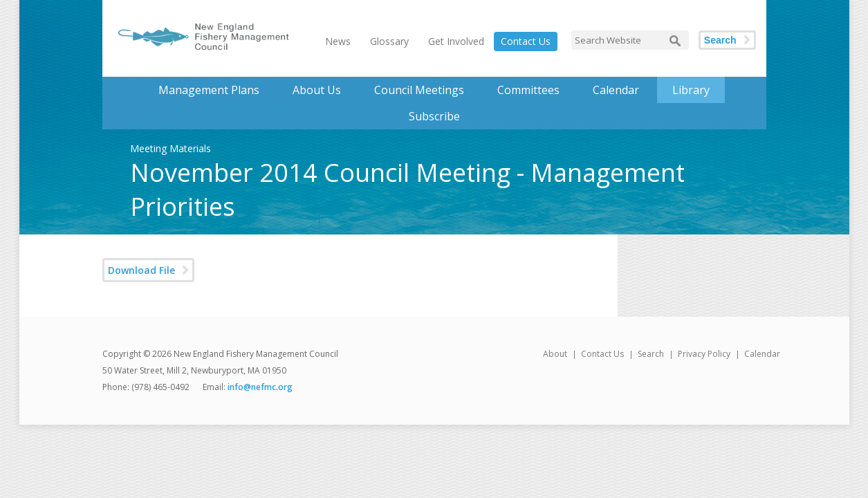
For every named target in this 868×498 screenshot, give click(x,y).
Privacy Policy (704, 354)
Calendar (616, 90)
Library (691, 90)
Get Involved (456, 41)
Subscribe (434, 116)
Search (720, 40)
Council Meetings (419, 90)
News (338, 41)
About (555, 354)
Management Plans (209, 90)
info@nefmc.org (260, 387)
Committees (528, 90)
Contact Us (526, 41)
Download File (141, 270)
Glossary (389, 41)
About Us (317, 90)
